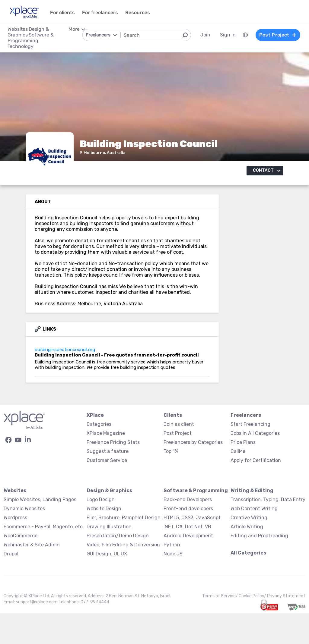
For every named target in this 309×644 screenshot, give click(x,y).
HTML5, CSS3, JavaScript (192, 549)
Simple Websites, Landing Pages (40, 531)
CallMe (238, 483)
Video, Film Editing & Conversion (123, 576)
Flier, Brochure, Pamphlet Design (124, 549)
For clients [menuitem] (62, 13)
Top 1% (171, 483)
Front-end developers (188, 540)
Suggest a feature (108, 483)
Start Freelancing (250, 456)
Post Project (178, 465)
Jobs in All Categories (255, 465)
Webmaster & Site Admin (32, 576)
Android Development (188, 567)
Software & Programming (196, 522)
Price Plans (243, 474)
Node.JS (173, 585)
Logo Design (101, 531)
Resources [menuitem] (138, 13)
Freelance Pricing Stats (113, 474)
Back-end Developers (188, 531)
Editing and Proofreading (259, 567)
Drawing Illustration (109, 558)
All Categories (248, 584)
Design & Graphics (109, 522)
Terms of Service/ (220, 627)
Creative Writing (249, 549)
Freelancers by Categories (193, 474)
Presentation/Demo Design (118, 567)
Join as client (179, 456)
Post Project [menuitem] (278, 35)
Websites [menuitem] (18, 29)
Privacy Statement (286, 627)
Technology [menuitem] (21, 46)
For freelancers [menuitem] (100, 13)
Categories (99, 456)
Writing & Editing (252, 522)
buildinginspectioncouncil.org (43, 382)
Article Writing (247, 558)
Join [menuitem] (205, 35)
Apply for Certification (256, 492)
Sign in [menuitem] (228, 35)
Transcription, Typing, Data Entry (268, 531)
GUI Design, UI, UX (107, 585)
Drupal (11, 585)
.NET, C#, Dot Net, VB (187, 558)
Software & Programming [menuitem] (31, 38)
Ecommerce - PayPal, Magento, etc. (44, 558)
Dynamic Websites (24, 540)
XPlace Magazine (106, 465)
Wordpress (15, 549)
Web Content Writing (254, 540)
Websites (15, 522)
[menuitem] (245, 35)
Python (172, 576)
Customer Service (107, 492)
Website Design (104, 540)
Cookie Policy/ (253, 627)
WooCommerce (21, 567)
